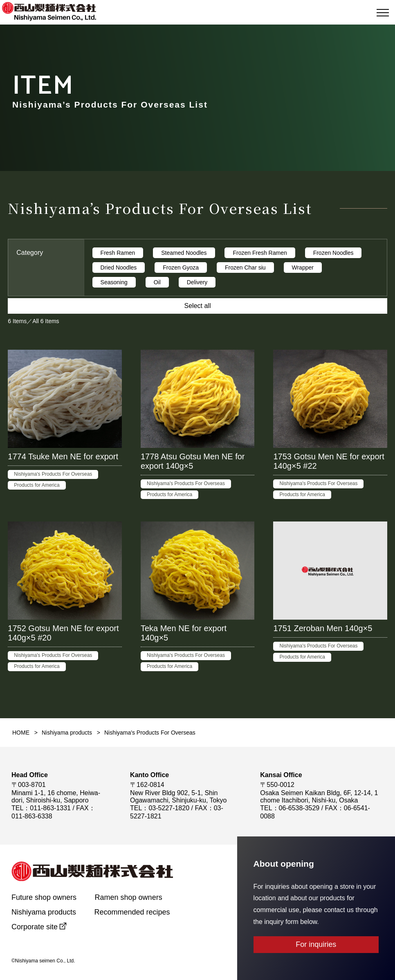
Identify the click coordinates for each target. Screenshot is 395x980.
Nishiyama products (67, 733)
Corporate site (35, 927)
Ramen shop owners (129, 897)
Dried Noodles (119, 267)
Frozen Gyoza (181, 267)
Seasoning (114, 282)
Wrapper (303, 267)
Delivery (197, 282)
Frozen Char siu (245, 267)
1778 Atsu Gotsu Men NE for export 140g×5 (193, 461)
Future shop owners (44, 897)
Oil (157, 282)
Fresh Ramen (118, 253)
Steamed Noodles (184, 253)
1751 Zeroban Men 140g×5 (323, 628)
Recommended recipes (132, 912)
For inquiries (316, 944)
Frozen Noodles (333, 253)
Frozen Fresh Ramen (260, 253)
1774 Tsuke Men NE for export (63, 456)
